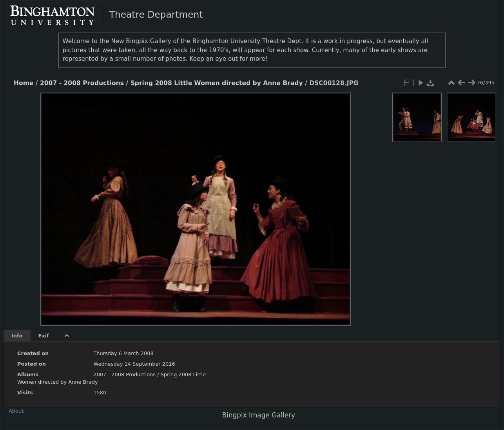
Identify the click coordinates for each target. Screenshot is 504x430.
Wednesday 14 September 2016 (134, 364)
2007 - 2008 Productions (82, 83)
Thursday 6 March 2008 (123, 353)
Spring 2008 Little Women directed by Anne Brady (217, 83)
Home (24, 83)
